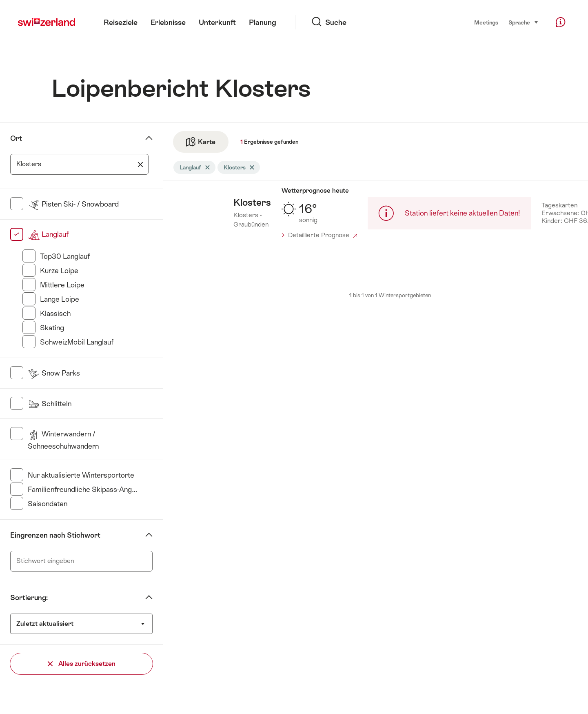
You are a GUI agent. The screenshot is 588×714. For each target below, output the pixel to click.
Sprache (524, 22)
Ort (16, 138)
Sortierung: (29, 598)
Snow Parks (54, 373)
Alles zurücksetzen (82, 664)
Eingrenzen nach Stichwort (55, 535)
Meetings (486, 22)
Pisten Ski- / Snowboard (73, 204)
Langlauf (48, 234)
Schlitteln (50, 404)
